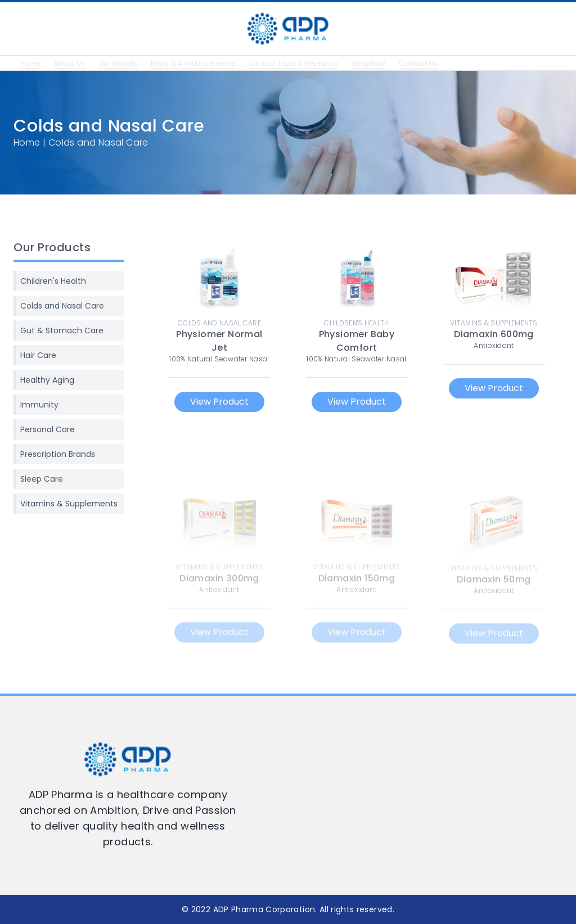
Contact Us (439, 63)
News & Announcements (201, 63)
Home (31, 63)
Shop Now (386, 63)
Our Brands (122, 63)
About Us (71, 63)
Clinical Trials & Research (307, 63)
